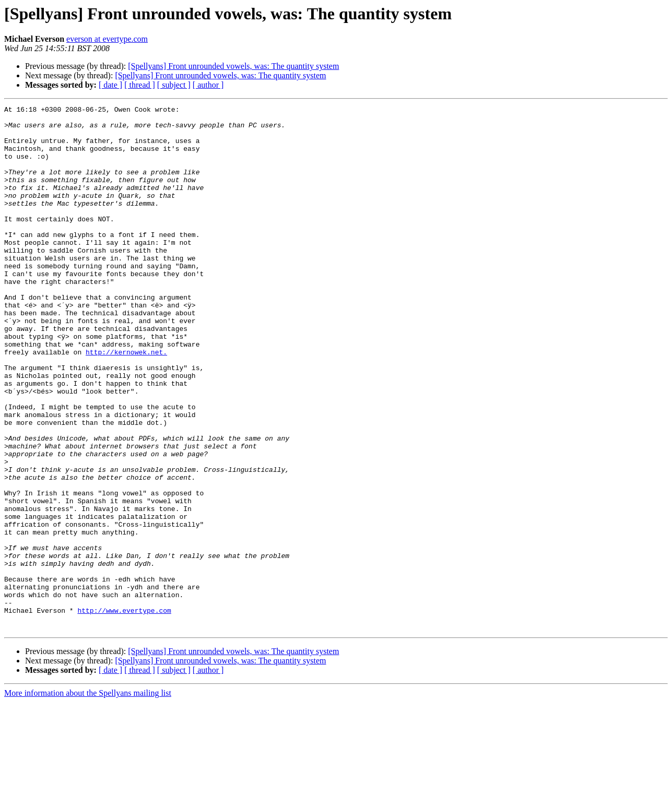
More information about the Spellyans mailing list (88, 798)
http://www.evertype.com (124, 712)
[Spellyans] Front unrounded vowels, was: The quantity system (233, 66)
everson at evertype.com (107, 39)
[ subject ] (174, 85)
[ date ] (110, 85)
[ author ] (208, 85)
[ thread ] (140, 85)
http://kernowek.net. (126, 402)
